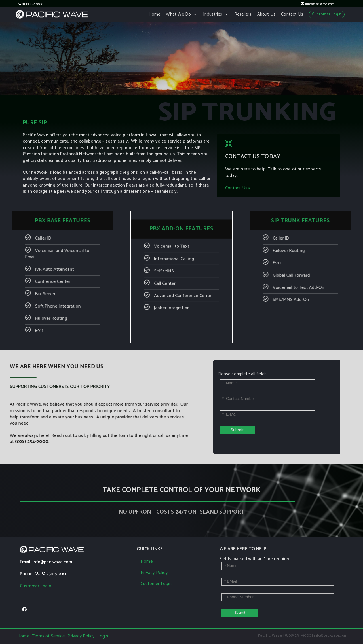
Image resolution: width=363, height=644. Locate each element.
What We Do (181, 14)
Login (103, 636)
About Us (266, 14)
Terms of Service (48, 636)
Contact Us (292, 14)
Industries (216, 14)
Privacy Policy (154, 573)
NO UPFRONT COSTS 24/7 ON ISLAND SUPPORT (182, 512)
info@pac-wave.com (320, 4)
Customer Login (327, 14)
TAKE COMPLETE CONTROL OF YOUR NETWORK (181, 490)
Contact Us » (233, 193)
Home (155, 14)
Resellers (243, 14)
